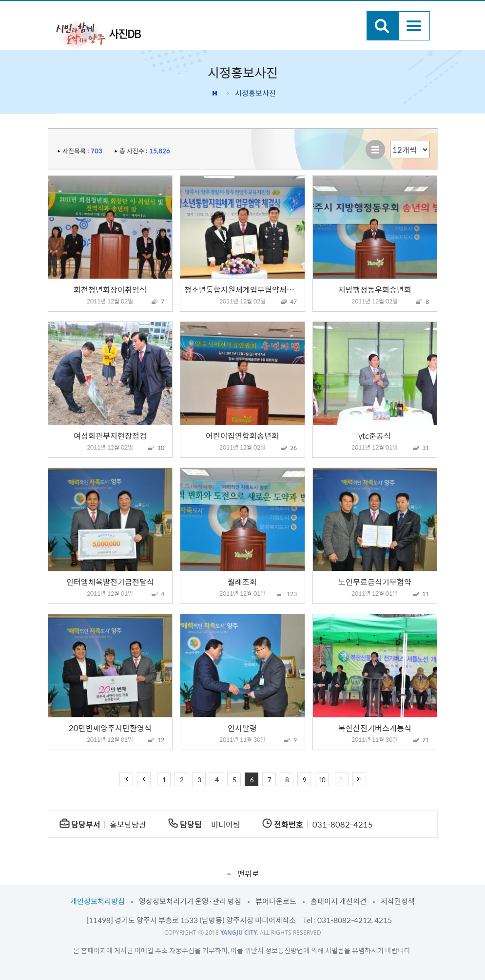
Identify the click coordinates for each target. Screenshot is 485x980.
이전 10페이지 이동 (144, 779)
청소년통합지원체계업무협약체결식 (243, 289)
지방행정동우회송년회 (375, 289)
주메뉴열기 (414, 26)
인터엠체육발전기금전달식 (110, 582)
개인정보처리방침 (97, 901)
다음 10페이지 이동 (342, 779)
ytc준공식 (375, 435)
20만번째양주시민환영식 (110, 728)
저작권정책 (398, 901)
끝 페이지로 (359, 779)
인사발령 (242, 728)
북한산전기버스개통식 (375, 728)
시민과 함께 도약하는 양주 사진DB (98, 34)
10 (322, 780)
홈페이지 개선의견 (339, 901)
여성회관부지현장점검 (110, 435)
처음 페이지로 (126, 779)
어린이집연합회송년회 (242, 435)
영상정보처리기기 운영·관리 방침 (190, 901)
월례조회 (242, 582)
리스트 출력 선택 (390, 141)
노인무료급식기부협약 (375, 582)
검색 (382, 26)
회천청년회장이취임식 (110, 289)
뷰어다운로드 (276, 901)
